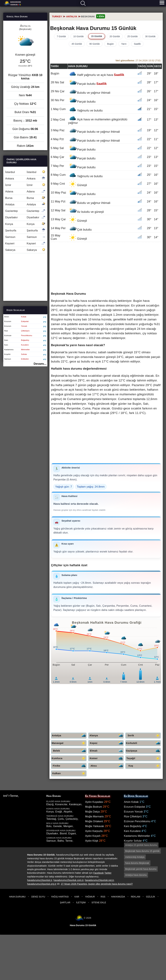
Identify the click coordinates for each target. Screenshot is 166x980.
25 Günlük (133, 36)
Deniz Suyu (38, 897)
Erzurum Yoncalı (133, 812)
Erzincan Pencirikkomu (137, 821)
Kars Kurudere (132, 831)
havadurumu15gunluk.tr (40, 880)
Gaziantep (25, 211)
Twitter (108, 873)
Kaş (145, 766)
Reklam (136, 897)
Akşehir (68, 812)
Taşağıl (144, 758)
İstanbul (25, 172)
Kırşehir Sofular (133, 841)
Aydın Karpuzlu (94, 831)
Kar (77, 897)
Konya (25, 224)
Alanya (107, 736)
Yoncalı (24, 326)
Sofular (24, 354)
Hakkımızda (118, 897)
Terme (69, 841)
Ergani (72, 833)
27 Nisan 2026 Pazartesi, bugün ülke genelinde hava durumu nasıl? (97, 884)
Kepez (107, 743)
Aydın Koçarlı (93, 836)
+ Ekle (101, 16)
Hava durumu (12, 3)
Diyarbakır (25, 217)
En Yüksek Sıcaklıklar (98, 796)
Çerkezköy (72, 819)
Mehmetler (25, 350)
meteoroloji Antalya (135, 857)
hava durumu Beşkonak (137, 863)
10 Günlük (78, 36)
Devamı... (40, 364)
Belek (70, 751)
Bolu (49, 826)
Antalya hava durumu (136, 875)
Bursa (25, 198)
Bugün (110, 44)
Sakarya (25, 250)
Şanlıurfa (25, 231)
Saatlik (137, 44)
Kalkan (69, 773)
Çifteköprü (25, 331)
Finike (70, 766)
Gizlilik (151, 897)
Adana (25, 192)
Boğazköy (25, 340)
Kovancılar (61, 804)
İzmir (25, 185)
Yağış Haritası (60, 897)
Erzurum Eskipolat (135, 807)
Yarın (124, 44)
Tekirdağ (51, 819)
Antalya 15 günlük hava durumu (141, 845)
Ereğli (59, 812)
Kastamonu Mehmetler (137, 836)
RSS (103, 897)
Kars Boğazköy (133, 826)
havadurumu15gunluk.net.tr (99, 880)
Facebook (99, 873)
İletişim (81, 902)
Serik (144, 736)
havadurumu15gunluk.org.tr (42, 884)
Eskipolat (25, 321)
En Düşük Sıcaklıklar (136, 796)
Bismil (63, 833)
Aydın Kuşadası (94, 802)
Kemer (107, 758)
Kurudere (25, 345)
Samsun (25, 237)
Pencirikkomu (27, 335)
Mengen (68, 826)
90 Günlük (95, 44)
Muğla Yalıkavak (95, 826)
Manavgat (69, 743)
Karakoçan (75, 804)
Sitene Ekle (99, 902)
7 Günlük (61, 36)
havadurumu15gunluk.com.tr (68, 880)
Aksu (107, 766)
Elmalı (107, 751)
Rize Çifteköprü (133, 816)
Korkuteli (143, 743)
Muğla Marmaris (94, 816)
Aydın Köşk (92, 841)
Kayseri (25, 243)
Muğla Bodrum (94, 807)
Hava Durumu (17, 897)
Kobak (24, 317)
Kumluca (69, 758)
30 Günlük (150, 36)
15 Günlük (97, 36)
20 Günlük (115, 36)
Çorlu (61, 819)
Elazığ (50, 804)
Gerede (57, 826)
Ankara (25, 179)
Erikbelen (25, 359)
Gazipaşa (143, 751)
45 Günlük (77, 44)
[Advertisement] (106, 267)
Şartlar (65, 902)
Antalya (69, 736)
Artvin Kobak (131, 802)
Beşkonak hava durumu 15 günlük (142, 851)
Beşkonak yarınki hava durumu (141, 869)
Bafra (60, 841)
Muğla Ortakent (94, 821)
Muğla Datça (92, 812)
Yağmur (90, 897)
